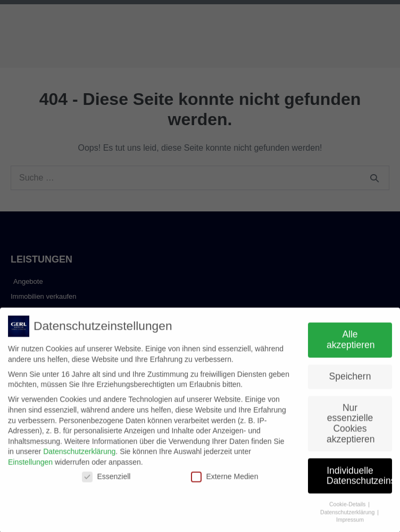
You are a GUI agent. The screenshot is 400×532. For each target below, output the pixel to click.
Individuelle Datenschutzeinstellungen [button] (359, 480)
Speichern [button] (350, 381)
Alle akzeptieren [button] (351, 345)
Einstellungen (30, 466)
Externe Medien (224, 481)
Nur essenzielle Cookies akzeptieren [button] (351, 428)
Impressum (350, 525)
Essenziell (106, 481)
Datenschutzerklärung (79, 456)
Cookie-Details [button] (348, 509)
